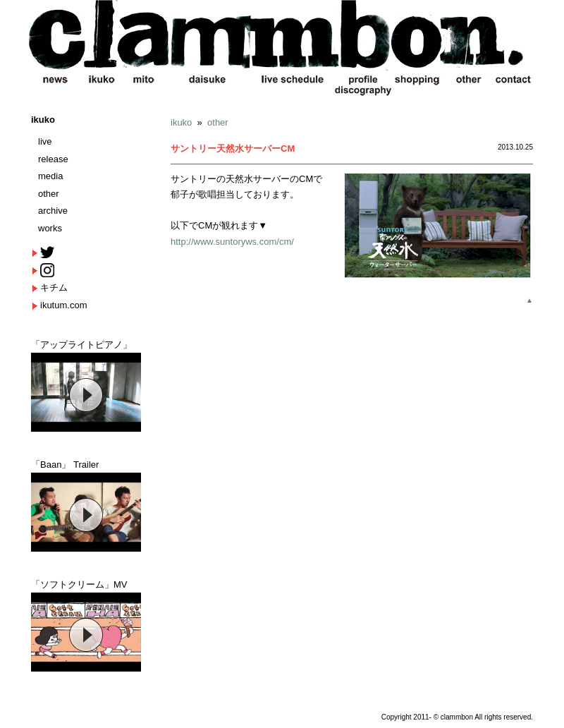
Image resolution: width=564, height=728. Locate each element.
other (49, 194)
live (45, 141)
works (50, 228)
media (50, 176)
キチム (54, 287)
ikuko (43, 120)
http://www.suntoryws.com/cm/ (232, 242)
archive (53, 211)
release (53, 159)
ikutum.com (63, 305)
